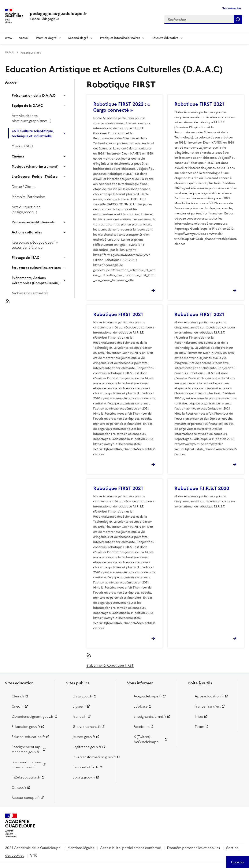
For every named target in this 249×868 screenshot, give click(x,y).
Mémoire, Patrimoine (28, 197)
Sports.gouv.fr (84, 777)
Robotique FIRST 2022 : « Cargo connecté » (122, 107)
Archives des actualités (30, 293)
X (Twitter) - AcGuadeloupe (146, 739)
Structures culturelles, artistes (36, 268)
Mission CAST (23, 146)
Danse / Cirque (24, 187)
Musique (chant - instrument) (35, 166)
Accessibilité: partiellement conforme (131, 848)
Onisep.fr (19, 787)
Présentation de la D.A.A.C (34, 95)
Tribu (199, 716)
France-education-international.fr (26, 765)
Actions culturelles (27, 232)
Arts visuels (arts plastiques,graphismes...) (31, 118)
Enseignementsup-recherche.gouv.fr (27, 749)
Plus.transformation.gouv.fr (92, 757)
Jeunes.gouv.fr (84, 737)
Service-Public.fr (86, 767)
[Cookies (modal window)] (237, 862)
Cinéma (18, 156)
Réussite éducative (165, 38)
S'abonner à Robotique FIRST (110, 665)
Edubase (141, 706)
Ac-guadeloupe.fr (148, 696)
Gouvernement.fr (87, 727)
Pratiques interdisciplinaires (120, 38)
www (9, 38)
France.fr (80, 716)
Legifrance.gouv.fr (87, 747)
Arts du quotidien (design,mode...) (26, 209)
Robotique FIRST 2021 (199, 104)
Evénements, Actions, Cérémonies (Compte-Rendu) (36, 280)
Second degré (78, 38)
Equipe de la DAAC (27, 106)
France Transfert (208, 706)
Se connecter (232, 8)
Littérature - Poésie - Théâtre (35, 176)
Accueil (24, 38)
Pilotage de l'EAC (25, 258)
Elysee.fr (79, 706)
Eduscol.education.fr (28, 737)
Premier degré (46, 38)
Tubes (200, 727)
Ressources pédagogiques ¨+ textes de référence (35, 245)
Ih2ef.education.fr (26, 777)
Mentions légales (81, 848)
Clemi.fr (18, 696)
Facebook (142, 727)
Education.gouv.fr (26, 727)
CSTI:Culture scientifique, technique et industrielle (33, 133)
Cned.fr (18, 706)
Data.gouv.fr (83, 696)
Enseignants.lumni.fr (150, 716)
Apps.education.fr (209, 696)
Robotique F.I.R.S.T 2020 (202, 488)
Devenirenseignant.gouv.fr (30, 716)
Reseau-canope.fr (26, 797)
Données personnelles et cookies (193, 848)
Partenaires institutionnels (33, 222)
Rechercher (238, 19)
